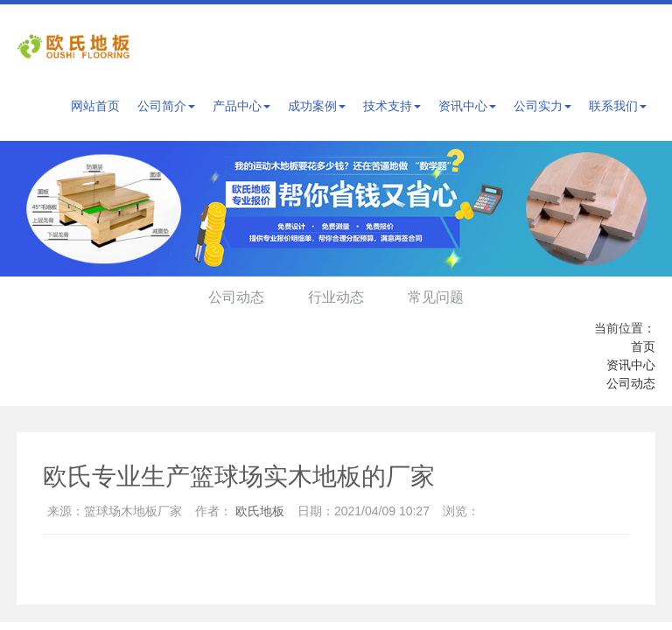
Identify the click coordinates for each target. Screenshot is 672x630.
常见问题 (439, 297)
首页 (643, 346)
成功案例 (317, 106)
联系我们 (618, 106)
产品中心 (241, 106)
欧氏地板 (260, 511)
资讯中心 (467, 106)
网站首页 (95, 106)
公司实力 (542, 106)
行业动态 (336, 297)
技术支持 (392, 106)
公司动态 (233, 297)
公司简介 (166, 106)
